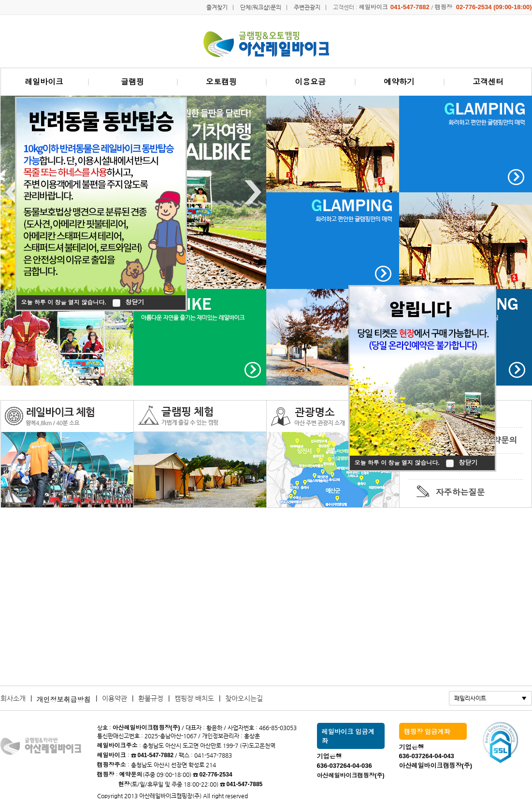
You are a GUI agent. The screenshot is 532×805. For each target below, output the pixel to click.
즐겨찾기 (217, 7)
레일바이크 (44, 82)
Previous (14, 192)
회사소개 (13, 698)
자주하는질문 (460, 493)
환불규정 (151, 698)
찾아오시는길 (244, 698)
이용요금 (310, 82)
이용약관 (115, 698)
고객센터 (488, 82)
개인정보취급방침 (64, 700)
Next (253, 192)
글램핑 (132, 82)
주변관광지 (307, 7)
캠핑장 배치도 (194, 698)
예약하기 (399, 82)
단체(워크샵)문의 (261, 7)
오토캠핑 (221, 82)
